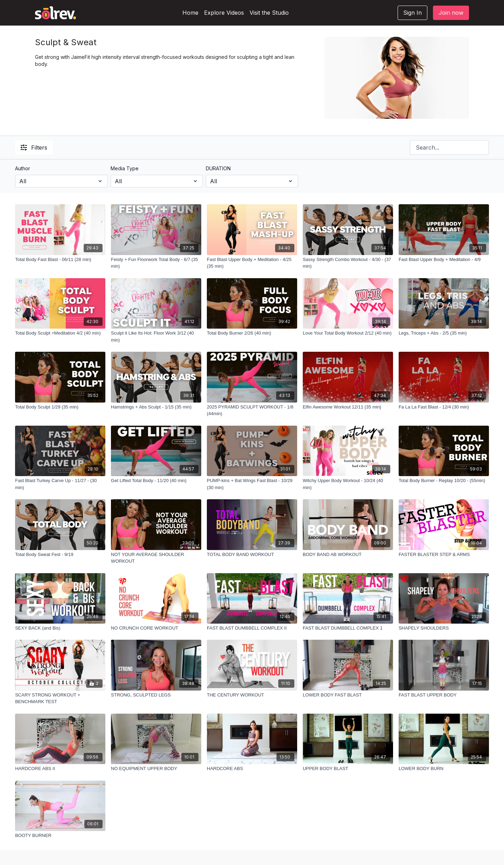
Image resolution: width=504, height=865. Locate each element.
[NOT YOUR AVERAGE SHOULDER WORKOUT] (156, 558)
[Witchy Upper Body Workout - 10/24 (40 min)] (348, 484)
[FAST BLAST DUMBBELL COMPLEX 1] (348, 628)
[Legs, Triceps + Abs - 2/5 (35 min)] (444, 333)
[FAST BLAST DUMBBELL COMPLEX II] (252, 628)
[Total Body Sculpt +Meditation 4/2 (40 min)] (60, 333)
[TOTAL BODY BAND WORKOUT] (252, 555)
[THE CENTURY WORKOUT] (252, 695)
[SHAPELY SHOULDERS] (444, 628)
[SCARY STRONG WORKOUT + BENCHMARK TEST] (60, 698)
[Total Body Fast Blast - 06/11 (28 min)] (60, 260)
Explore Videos (224, 13)
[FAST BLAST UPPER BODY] (444, 695)
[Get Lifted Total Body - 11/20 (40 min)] (156, 481)
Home (190, 13)
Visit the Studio (269, 13)
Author (23, 168)
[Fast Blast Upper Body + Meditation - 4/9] (444, 260)
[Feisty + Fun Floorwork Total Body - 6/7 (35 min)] (156, 263)
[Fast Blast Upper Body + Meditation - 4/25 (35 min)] (252, 263)
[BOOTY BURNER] (60, 836)
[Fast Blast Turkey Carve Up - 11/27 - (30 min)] (60, 484)
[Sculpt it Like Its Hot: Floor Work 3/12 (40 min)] (156, 337)
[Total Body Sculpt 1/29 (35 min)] (60, 407)
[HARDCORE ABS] (252, 769)
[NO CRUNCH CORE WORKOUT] (156, 628)
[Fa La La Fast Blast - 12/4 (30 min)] (444, 407)
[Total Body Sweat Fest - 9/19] (60, 555)
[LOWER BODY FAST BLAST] (348, 695)
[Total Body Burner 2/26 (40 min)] (252, 333)
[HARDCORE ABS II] (60, 769)
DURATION (218, 168)
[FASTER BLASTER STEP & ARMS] (444, 555)
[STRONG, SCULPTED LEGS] (156, 695)
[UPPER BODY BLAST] (348, 769)
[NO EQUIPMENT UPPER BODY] (156, 769)
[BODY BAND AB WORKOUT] (348, 555)
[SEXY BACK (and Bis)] (60, 628)
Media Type (125, 168)
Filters (34, 147)
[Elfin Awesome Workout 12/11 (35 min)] (348, 407)
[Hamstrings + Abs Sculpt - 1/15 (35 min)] (156, 407)
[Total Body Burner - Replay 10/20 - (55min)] (444, 481)
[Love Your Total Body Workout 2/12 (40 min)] (348, 333)
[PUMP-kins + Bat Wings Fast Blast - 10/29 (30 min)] (252, 484)
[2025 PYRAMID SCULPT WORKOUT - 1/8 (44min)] (252, 410)
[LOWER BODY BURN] (444, 769)
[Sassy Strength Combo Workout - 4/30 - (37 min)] (348, 263)
